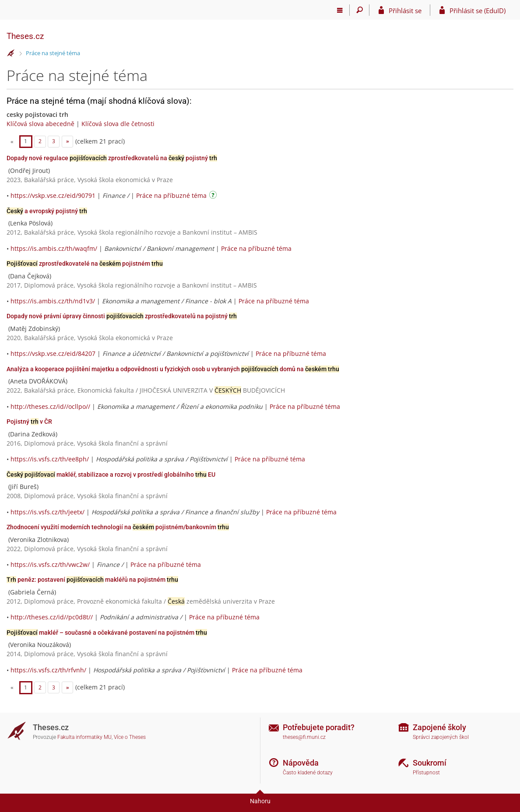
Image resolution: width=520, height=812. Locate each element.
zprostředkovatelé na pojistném (85, 264)
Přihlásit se (405, 11)
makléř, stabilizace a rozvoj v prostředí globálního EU (111, 475)
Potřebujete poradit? (319, 727)
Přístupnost (426, 773)
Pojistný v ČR (29, 422)
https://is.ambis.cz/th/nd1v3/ (53, 301)
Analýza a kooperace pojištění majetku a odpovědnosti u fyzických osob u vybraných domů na (173, 369)
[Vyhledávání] (360, 10)
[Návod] (214, 196)
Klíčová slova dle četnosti (118, 124)
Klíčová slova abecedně (40, 124)
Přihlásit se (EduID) (478, 11)
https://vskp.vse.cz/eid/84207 (53, 353)
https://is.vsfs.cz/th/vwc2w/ (50, 564)
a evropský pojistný (47, 211)
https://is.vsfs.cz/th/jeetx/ (47, 512)
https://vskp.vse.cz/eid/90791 (53, 195)
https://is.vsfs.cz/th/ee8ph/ (50, 459)
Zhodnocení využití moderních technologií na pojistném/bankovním (118, 527)
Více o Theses (130, 737)
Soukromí (430, 763)
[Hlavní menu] (340, 10)
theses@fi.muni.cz (304, 737)
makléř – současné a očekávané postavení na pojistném (107, 633)
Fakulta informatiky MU (84, 737)
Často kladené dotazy (308, 773)
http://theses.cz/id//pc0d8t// (52, 617)
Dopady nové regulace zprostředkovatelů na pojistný (112, 158)
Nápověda (301, 763)
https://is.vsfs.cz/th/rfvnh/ (48, 670)
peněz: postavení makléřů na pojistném (92, 580)
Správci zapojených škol (441, 737)
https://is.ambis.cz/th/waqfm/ (54, 248)
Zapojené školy (439, 727)
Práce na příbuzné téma (171, 195)
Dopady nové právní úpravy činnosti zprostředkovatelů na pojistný (122, 316)
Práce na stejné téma (53, 53)
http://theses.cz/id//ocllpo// (50, 406)
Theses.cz (25, 36)
